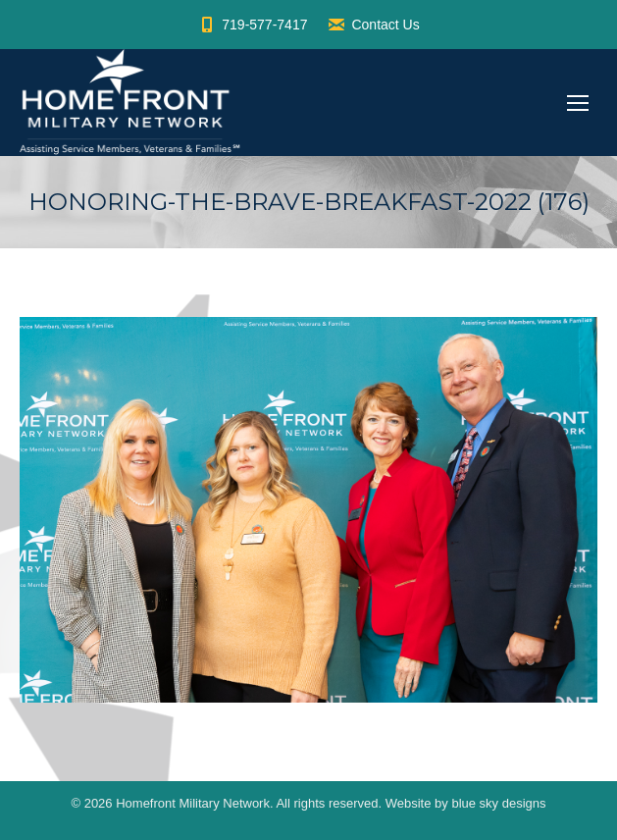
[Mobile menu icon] (578, 103)
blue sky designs (498, 803)
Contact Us (373, 25)
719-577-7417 (252, 25)
